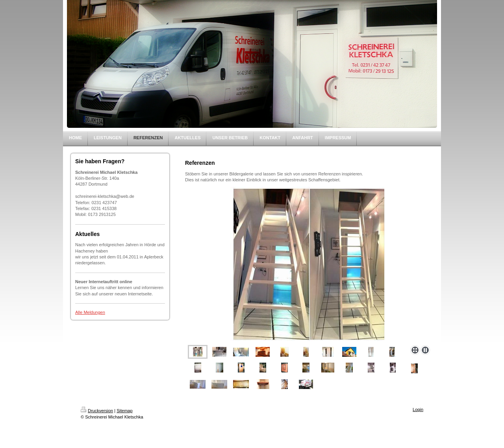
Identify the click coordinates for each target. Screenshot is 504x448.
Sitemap (124, 411)
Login (418, 409)
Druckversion (97, 411)
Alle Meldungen (90, 312)
